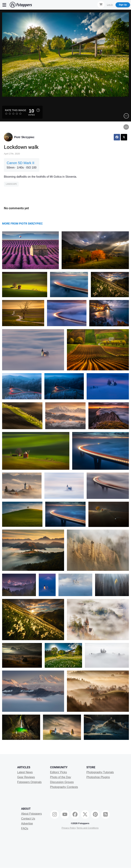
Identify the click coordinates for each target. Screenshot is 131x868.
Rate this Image (16, 110)
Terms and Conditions (88, 828)
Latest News (25, 772)
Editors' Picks (58, 772)
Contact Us (28, 819)
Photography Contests (64, 787)
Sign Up (123, 5)
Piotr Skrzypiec (24, 137)
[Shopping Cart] (101, 5)
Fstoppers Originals (29, 782)
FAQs (25, 828)
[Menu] (4, 5)
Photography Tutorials (100, 772)
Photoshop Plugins (98, 777)
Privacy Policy (69, 828)
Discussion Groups (62, 782)
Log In (110, 5)
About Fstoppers (31, 814)
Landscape (11, 184)
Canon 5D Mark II (21, 163)
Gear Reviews (26, 777)
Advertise (27, 824)
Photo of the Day (60, 777)
